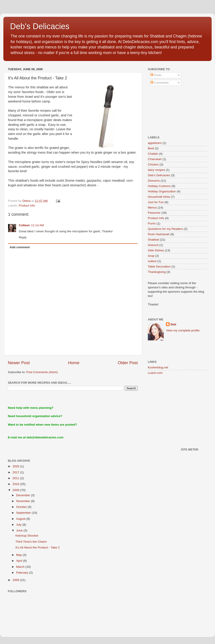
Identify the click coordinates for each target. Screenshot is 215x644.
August (21, 519)
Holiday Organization (162, 191)
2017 (16, 472)
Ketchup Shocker (27, 536)
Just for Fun (156, 202)
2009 (16, 490)
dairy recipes (156, 170)
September (24, 513)
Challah (153, 154)
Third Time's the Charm (31, 542)
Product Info (27, 206)
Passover (154, 213)
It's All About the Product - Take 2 (38, 547)
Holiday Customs (159, 186)
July (19, 525)
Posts (156, 75)
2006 (16, 580)
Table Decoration (159, 267)
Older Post (128, 363)
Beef (151, 148)
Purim (152, 223)
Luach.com (155, 373)
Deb (173, 324)
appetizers (155, 143)
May (19, 555)
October (22, 507)
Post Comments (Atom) (42, 372)
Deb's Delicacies (40, 26)
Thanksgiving (157, 272)
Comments (160, 83)
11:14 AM (38, 225)
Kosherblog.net (158, 367)
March (21, 567)
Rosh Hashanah (159, 234)
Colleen (24, 225)
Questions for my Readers (165, 229)
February (23, 573)
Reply (23, 237)
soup (151, 256)
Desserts (154, 181)
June (20, 530)
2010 (16, 484)
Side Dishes (156, 250)
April (20, 561)
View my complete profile (183, 330)
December (24, 495)
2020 (16, 466)
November (24, 501)
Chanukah (155, 159)
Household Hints (159, 197)
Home (74, 363)
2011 (16, 478)
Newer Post (19, 363)
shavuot (153, 245)
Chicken (153, 164)
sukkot (152, 261)
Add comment (20, 247)
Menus (152, 208)
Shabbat (153, 240)
